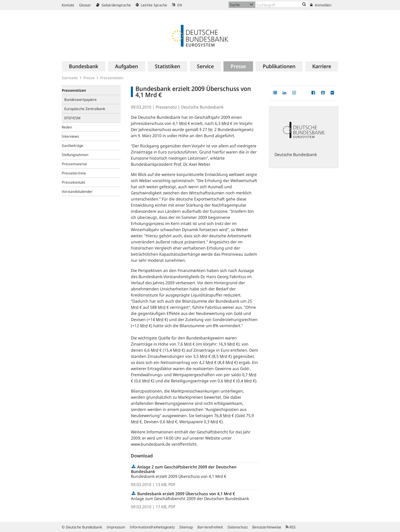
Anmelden (321, 5)
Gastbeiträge (72, 145)
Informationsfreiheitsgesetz (152, 527)
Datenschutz (238, 527)
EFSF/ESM (72, 118)
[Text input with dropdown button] (282, 5)
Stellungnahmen (75, 155)
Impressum (116, 527)
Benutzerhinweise (267, 527)
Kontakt (68, 5)
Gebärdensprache (113, 5)
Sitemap (186, 527)
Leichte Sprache (151, 5)
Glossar (85, 5)
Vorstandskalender (77, 191)
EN (177, 5)
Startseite (70, 78)
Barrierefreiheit (210, 527)
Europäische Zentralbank (85, 109)
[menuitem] (84, 66)
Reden (67, 127)
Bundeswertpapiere (80, 99)
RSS (291, 527)
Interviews (70, 136)
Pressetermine (74, 173)
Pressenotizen (112, 78)
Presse (89, 78)
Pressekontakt (73, 182)
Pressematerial (74, 164)
